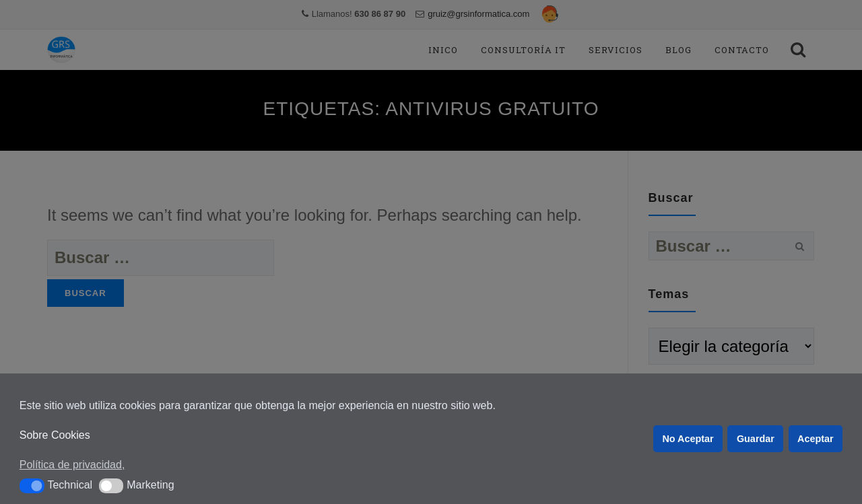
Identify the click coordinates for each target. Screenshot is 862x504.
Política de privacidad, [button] (72, 465)
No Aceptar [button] (688, 439)
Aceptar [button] (816, 439)
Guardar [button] (756, 439)
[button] (32, 486)
